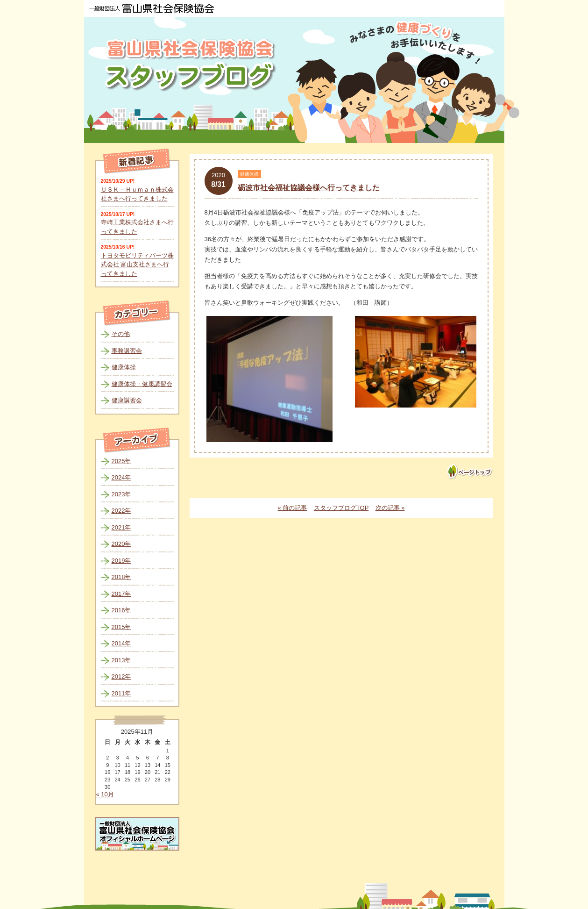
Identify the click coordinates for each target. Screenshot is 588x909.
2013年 (121, 660)
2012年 (121, 676)
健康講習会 (127, 400)
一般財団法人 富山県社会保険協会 (152, 8)
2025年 (121, 461)
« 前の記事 (293, 508)
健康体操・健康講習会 (142, 384)
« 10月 (105, 794)
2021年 (121, 527)
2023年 (121, 494)
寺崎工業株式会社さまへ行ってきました (137, 227)
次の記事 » (390, 508)
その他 (121, 334)
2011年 (121, 693)
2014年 (121, 643)
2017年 (121, 594)
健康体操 (124, 367)
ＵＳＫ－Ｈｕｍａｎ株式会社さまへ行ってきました (137, 194)
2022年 (121, 511)
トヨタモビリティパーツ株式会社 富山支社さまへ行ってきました (137, 265)
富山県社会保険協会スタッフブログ (191, 65)
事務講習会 (127, 351)
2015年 (121, 627)
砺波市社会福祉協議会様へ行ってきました (309, 188)
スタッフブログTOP (341, 508)
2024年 (121, 477)
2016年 (121, 610)
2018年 (121, 577)
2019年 (121, 561)
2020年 (121, 544)
